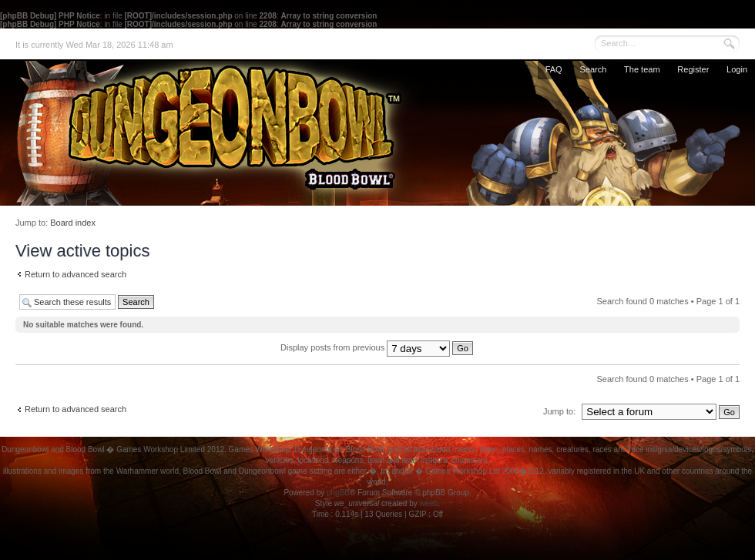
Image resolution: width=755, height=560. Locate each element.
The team (642, 69)
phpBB (338, 493)
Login (737, 69)
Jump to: (559, 411)
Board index (73, 223)
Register (693, 69)
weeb (428, 503)
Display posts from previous (377, 347)
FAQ (554, 69)
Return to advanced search (75, 274)
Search (593, 69)
